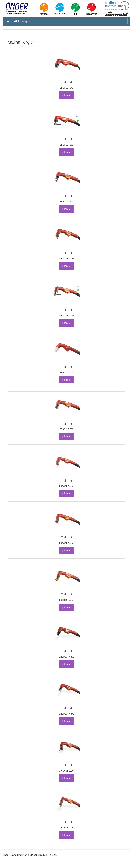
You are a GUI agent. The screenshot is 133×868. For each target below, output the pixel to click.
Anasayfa (22, 21)
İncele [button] (66, 95)
